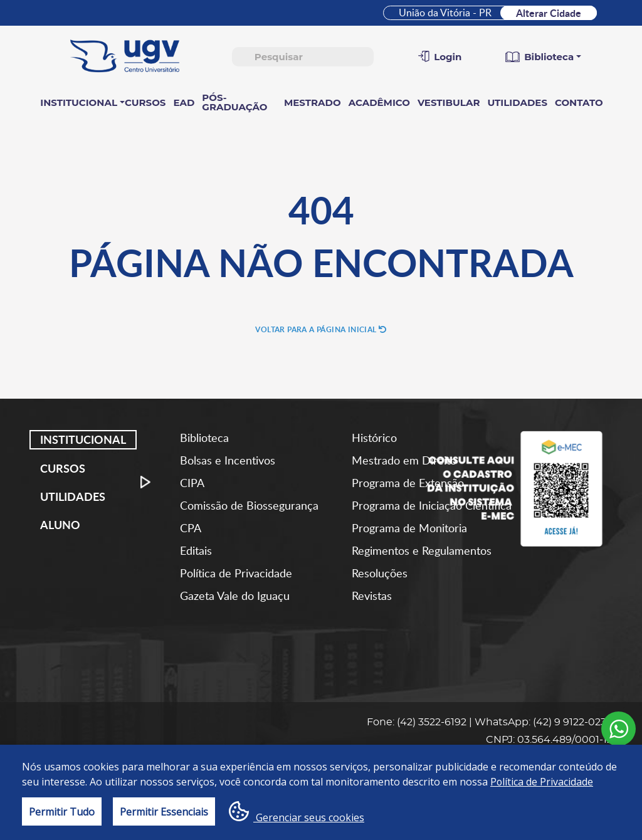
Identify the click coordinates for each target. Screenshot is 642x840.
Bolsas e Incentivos (228, 460)
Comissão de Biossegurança (249, 505)
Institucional (79, 102)
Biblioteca (204, 438)
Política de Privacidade (236, 573)
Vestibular (449, 102)
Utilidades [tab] (73, 496)
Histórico (374, 438)
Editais (196, 550)
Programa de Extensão (408, 483)
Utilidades (517, 102)
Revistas (372, 596)
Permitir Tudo (62, 812)
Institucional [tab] (83, 439)
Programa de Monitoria (409, 528)
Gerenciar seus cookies (297, 813)
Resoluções (380, 573)
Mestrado (313, 102)
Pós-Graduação (234, 102)
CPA (191, 528)
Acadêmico (379, 102)
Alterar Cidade (549, 13)
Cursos (145, 102)
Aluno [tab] (60, 524)
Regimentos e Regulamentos (422, 550)
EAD (184, 102)
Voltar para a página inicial (321, 329)
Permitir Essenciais (164, 812)
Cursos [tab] (63, 468)
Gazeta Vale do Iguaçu (235, 596)
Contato (579, 102)
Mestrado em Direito (404, 460)
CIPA (192, 483)
